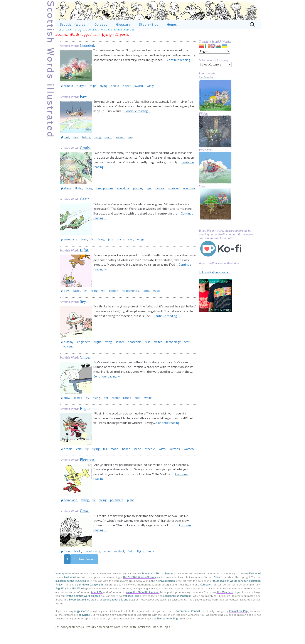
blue (74, 150)
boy (65, 304)
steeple (139, 457)
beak (66, 560)
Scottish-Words (73, 38)
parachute (111, 509)
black (75, 560)
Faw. (84, 110)
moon (107, 457)
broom (67, 457)
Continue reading (180, 73)
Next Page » (87, 568)
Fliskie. (204, 127)
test (174, 355)
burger (79, 99)
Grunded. (88, 58)
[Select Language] (215, 64)
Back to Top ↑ (162, 635)
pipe (141, 201)
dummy (68, 355)
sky (122, 150)
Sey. (83, 314)
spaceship (127, 355)
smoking (163, 201)
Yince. (85, 366)
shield (109, 99)
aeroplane (70, 252)
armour (67, 99)
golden (106, 304)
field (124, 560)
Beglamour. (89, 417)
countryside (89, 560)
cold (77, 457)
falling (83, 150)
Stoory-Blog (149, 38)
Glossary (123, 38)
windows (177, 201)
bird (66, 150)
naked (113, 150)
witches (161, 457)
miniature (118, 201)
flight (77, 201)
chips (89, 99)
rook (142, 560)
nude (128, 457)
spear (119, 99)
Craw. (85, 519)
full (99, 457)
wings (141, 99)
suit (139, 355)
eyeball (113, 560)
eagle (74, 304)
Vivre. (203, 199)
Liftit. (85, 263)
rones (119, 406)
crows (76, 406)
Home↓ (173, 38)
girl (97, 304)
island (103, 150)
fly (89, 252)
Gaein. (85, 212)
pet (100, 406)
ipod (136, 304)
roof (128, 406)
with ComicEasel (141, 635)
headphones (100, 201)
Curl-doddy (206, 90)
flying (99, 99)
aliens (67, 201)
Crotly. (85, 161)
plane (113, 252)
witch (150, 457)
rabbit (109, 406)
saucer (114, 355)
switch (148, 355)
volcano (185, 355)
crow (66, 406)
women (174, 457)
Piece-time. (206, 163)
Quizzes (101, 38)
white (137, 406)
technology (162, 355)
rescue (151, 201)
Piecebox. (88, 468)
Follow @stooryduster (214, 285)
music (145, 304)
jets (105, 252)
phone (131, 201)
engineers (82, 355)
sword (130, 99)
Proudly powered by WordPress (107, 635)
